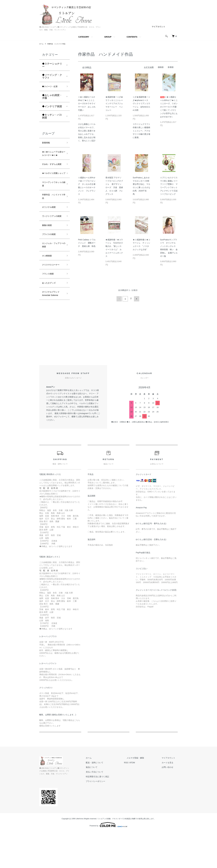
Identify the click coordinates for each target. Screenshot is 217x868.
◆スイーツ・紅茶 (52, 87)
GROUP (108, 37)
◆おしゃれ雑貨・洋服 (52, 97)
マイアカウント (158, 27)
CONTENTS (132, 37)
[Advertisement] (108, 379)
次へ (136, 298)
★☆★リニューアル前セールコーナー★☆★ (52, 158)
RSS (136, 802)
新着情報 (47, 144)
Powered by (108, 861)
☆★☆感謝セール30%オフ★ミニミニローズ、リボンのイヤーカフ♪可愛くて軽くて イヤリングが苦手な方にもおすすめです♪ (169, 107)
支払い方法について (107, 811)
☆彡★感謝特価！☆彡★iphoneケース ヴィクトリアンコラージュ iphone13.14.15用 (141, 104)
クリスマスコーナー (52, 299)
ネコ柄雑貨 (48, 287)
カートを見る (170, 802)
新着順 (171, 67)
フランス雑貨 (50, 311)
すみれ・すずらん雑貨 (52, 174)
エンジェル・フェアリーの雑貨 (52, 275)
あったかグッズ (51, 321)
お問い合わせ (170, 807)
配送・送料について (107, 802)
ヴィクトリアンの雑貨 (52, 241)
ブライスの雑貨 (51, 263)
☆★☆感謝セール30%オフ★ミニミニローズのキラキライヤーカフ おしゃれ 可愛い (88, 104)
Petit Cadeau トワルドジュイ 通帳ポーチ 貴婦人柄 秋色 (87, 243)
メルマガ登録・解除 (143, 797)
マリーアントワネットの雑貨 (52, 203)
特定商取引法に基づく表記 (110, 816)
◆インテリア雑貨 (52, 107)
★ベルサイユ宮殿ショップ (52, 189)
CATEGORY (84, 37)
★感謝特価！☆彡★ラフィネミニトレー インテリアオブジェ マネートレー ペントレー (115, 104)
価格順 (161, 67)
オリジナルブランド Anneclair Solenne (52, 335)
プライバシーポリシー (108, 821)
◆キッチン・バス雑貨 (52, 117)
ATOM (142, 802)
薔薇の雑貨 (48, 253)
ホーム (42, 44)
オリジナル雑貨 (51, 229)
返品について (104, 807)
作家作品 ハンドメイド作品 (59, 44)
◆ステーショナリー (52, 65)
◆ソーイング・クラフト (52, 76)
